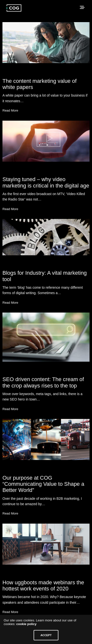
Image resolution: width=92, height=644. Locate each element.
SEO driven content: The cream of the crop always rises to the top (43, 382)
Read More (10, 110)
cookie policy (26, 624)
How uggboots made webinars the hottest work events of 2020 (43, 586)
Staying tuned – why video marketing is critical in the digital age (46, 182)
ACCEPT (46, 635)
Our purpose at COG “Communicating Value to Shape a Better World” (43, 484)
